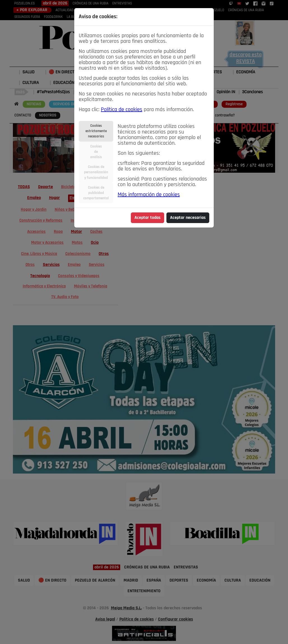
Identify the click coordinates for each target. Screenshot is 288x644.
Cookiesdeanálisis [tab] (96, 152)
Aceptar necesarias (188, 218)
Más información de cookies (149, 195)
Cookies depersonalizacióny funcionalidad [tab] (96, 172)
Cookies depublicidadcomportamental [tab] (96, 193)
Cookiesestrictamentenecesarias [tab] (96, 131)
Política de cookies (122, 110)
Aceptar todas (148, 218)
